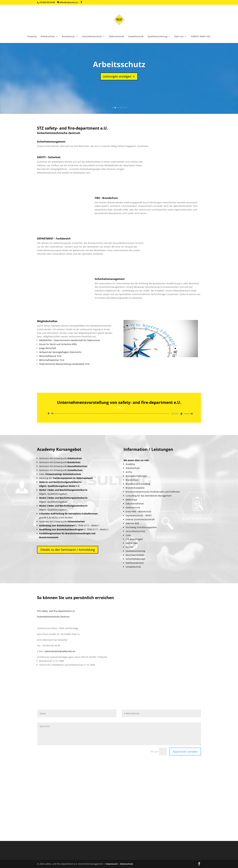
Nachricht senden (185, 752)
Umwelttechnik (136, 37)
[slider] (111, 414)
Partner (129, 547)
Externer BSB (132, 523)
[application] (119, 414)
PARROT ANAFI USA (201, 37)
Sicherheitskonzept (135, 559)
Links (128, 535)
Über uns (179, 37)
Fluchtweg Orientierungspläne (141, 527)
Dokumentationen (135, 504)
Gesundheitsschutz (92, 37)
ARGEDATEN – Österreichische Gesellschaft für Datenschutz (70, 340)
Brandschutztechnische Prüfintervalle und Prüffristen (153, 492)
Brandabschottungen (136, 476)
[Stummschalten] (182, 414)
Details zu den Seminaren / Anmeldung (68, 550)
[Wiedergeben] (49, 413)
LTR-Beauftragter (134, 539)
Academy (32, 37)
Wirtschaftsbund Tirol (50, 356)
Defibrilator (131, 500)
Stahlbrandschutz (135, 563)
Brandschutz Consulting (138, 484)
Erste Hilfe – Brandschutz (139, 511)
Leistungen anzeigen (117, 76)
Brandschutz (68, 37)
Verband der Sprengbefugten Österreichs (60, 352)
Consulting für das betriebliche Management (149, 496)
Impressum (112, 864)
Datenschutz (127, 864)
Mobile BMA (132, 543)
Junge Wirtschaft (48, 348)
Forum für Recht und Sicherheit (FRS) (58, 344)
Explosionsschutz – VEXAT (139, 515)
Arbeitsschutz (48, 37)
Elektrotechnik (116, 37)
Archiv (129, 472)
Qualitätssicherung (157, 37)
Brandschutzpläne (135, 488)
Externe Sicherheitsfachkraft (140, 519)
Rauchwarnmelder (135, 555)
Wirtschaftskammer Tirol (52, 360)
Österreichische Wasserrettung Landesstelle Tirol (64, 364)
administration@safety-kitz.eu (60, 651)
